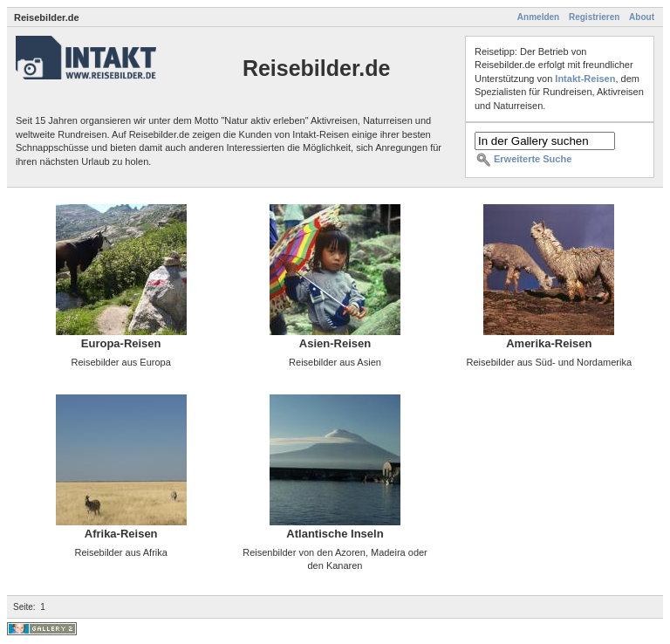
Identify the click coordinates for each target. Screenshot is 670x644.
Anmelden (538, 17)
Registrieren (594, 17)
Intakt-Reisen (585, 79)
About (642, 17)
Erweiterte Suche (533, 159)
